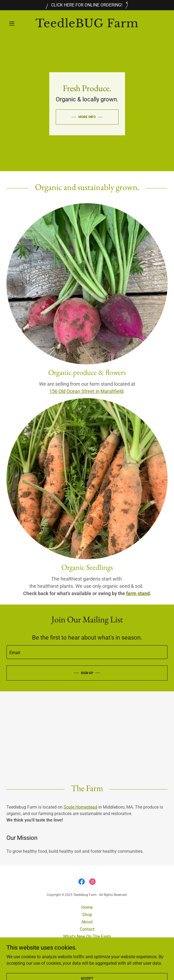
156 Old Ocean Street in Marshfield (86, 391)
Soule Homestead (80, 807)
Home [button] (87, 907)
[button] (19, 23)
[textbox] (87, 652)
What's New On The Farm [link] (87, 936)
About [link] (87, 922)
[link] (87, 23)
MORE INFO (87, 117)
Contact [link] (87, 929)
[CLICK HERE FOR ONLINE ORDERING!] (87, 5)
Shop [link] (87, 915)
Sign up (87, 673)
